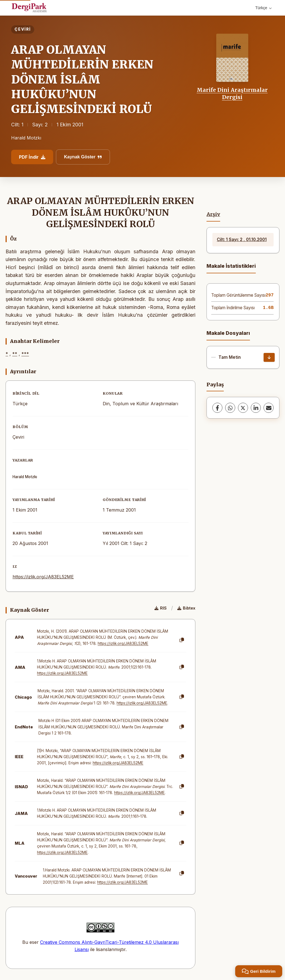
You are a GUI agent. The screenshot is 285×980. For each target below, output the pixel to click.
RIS (161, 608)
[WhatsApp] (230, 408)
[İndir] (269, 357)
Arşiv (213, 214)
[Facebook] (217, 408)
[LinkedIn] (256, 408)
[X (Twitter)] (243, 408)
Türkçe (263, 8)
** (15, 354)
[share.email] (269, 408)
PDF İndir (32, 157)
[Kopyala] (182, 640)
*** (25, 354)
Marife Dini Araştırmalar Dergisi (232, 94)
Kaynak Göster (83, 157)
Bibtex (186, 608)
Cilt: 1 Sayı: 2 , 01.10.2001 (242, 240)
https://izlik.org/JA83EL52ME (43, 577)
